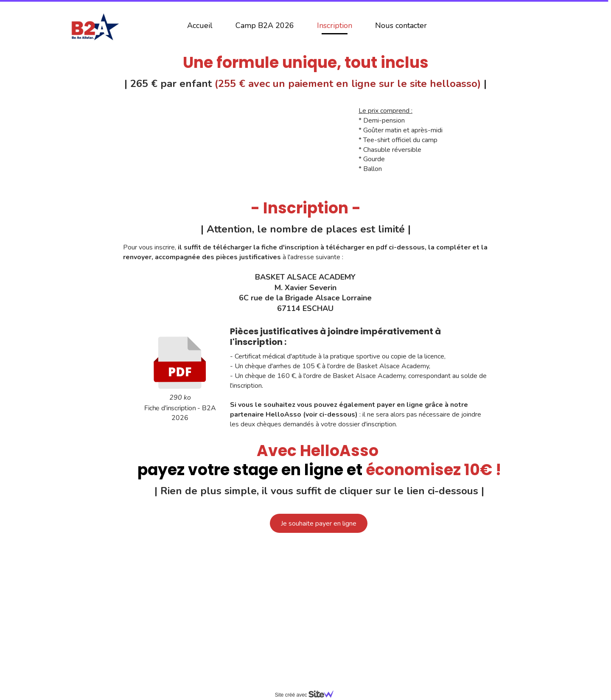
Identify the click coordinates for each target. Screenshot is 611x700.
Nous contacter (401, 25)
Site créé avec (308, 695)
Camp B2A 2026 (265, 25)
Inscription (335, 25)
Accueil (200, 25)
